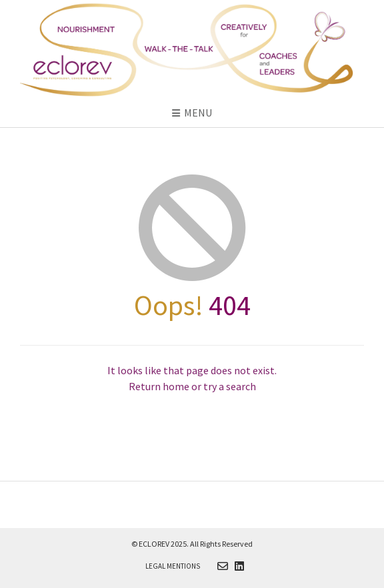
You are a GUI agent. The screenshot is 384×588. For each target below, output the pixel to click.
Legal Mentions (173, 566)
